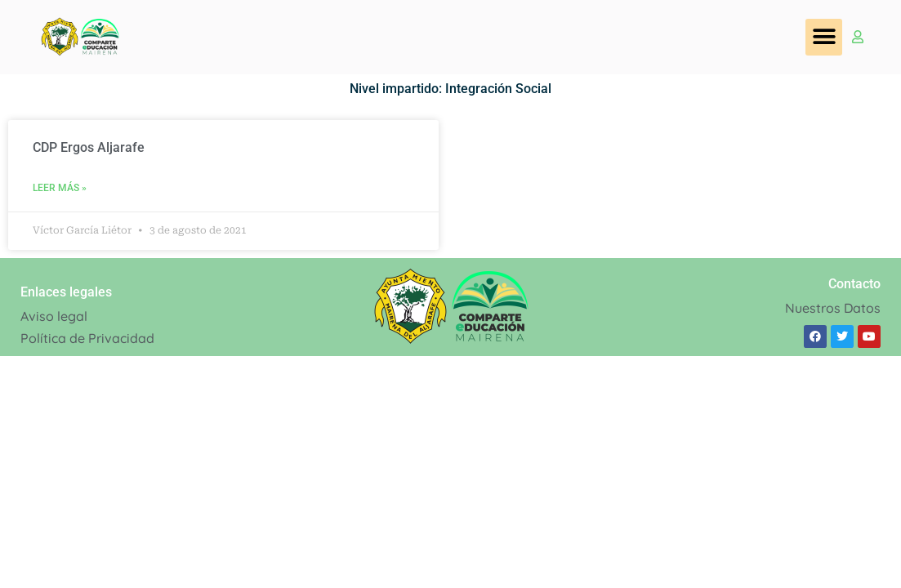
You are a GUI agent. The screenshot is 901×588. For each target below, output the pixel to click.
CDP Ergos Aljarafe (89, 147)
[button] (824, 37)
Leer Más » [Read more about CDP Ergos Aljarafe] (60, 188)
